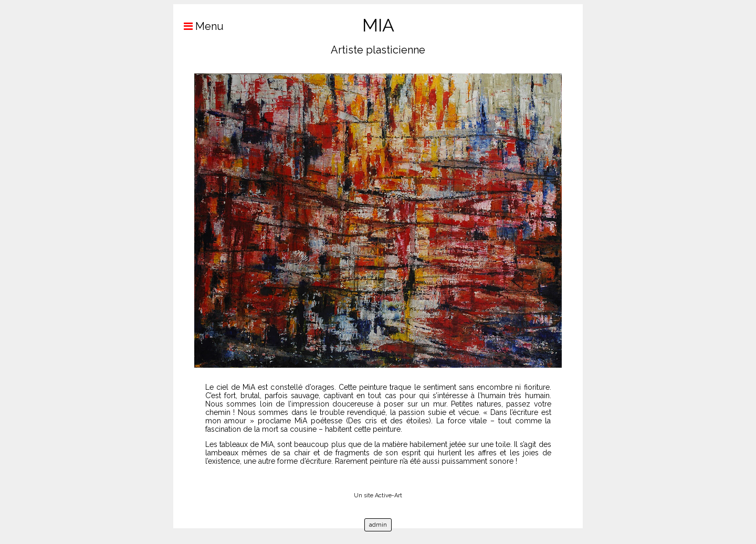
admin (378, 525)
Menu (198, 26)
